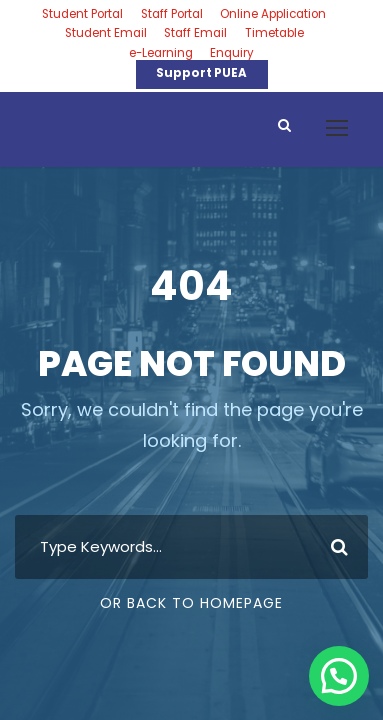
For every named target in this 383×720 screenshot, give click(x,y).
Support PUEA (201, 73)
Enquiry (232, 53)
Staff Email (195, 33)
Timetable (274, 33)
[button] (339, 676)
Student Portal (82, 14)
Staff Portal (172, 14)
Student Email (106, 33)
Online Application (273, 14)
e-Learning (161, 53)
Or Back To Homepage (191, 603)
